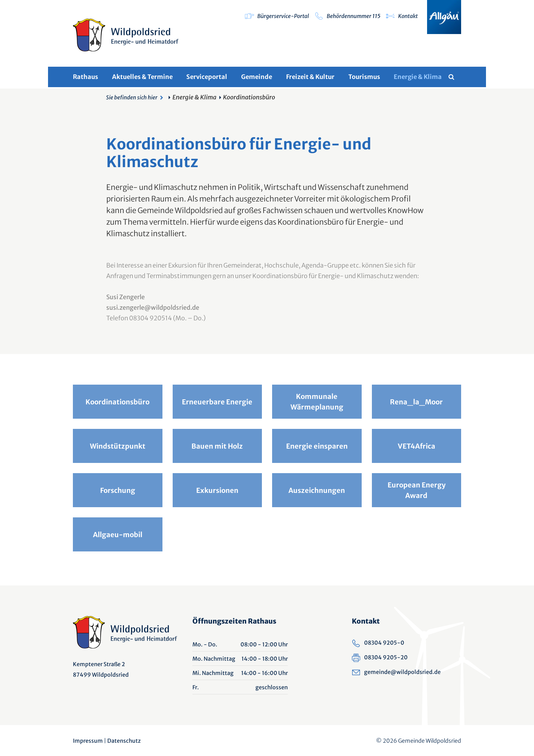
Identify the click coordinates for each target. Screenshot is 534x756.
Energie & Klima (418, 77)
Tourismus (364, 77)
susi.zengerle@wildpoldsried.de (153, 308)
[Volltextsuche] (455, 77)
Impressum (88, 741)
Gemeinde (257, 77)
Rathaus (85, 77)
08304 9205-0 (384, 643)
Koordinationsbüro (249, 97)
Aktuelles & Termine (142, 77)
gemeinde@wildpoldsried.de (402, 672)
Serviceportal (207, 77)
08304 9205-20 (386, 657)
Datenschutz (124, 741)
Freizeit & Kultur (310, 77)
